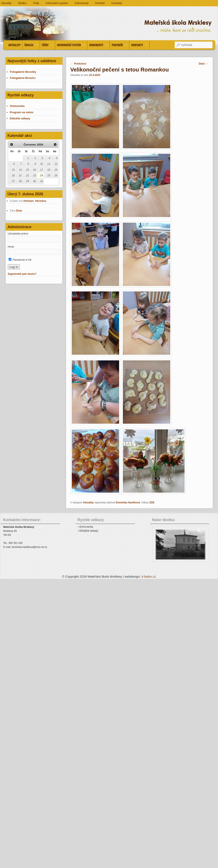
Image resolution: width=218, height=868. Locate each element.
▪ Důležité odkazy (88, 531)
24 (42, 175)
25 (49, 175)
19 (56, 170)
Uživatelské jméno (18, 234)
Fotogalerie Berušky (23, 72)
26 (56, 175)
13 (13, 170)
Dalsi (203, 64)
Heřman (29, 201)
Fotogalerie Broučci (23, 78)
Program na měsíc (22, 112)
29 (27, 181)
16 (34, 170)
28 (20, 181)
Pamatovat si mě (20, 260)
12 (56, 164)
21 (20, 175)
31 (42, 181)
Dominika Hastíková (128, 503)
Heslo (11, 247)
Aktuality (14, 45)
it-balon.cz (149, 576)
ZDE (152, 503)
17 (42, 170)
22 (27, 175)
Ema (19, 211)
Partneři (100, 3)
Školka (22, 3)
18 (49, 170)
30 (34, 181)
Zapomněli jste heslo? (22, 274)
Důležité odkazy (20, 118)
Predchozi (79, 64)
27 (13, 181)
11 (49, 164)
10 (42, 164)
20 (13, 175)
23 (34, 175)
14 (20, 170)
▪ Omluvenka (85, 527)
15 (27, 170)
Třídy (36, 3)
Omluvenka (18, 106)
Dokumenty (82, 3)
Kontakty (117, 3)
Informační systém (57, 3)
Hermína (41, 201)
